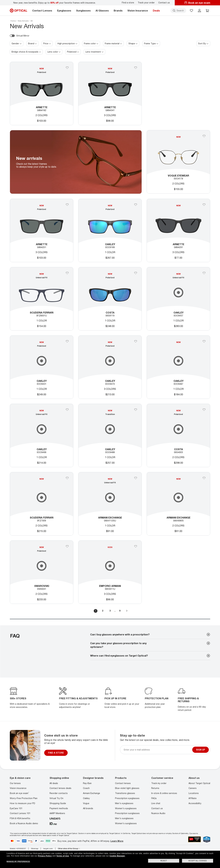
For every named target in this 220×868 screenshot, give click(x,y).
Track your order (146, 3)
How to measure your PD (22, 803)
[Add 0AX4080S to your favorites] (204, 478)
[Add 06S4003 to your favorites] (204, 410)
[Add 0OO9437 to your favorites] (204, 273)
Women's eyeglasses (126, 808)
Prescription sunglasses (127, 813)
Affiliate (193, 798)
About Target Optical (199, 783)
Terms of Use (63, 856)
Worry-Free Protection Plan (24, 798)
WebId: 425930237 (18, 849)
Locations (194, 793)
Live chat (156, 803)
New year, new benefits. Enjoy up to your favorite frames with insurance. (54, 3)
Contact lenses (123, 783)
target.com (48, 849)
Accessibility (195, 803)
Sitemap (35, 849)
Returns (155, 788)
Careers (193, 788)
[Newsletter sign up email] (157, 750)
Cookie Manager (117, 856)
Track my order (159, 783)
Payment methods (59, 808)
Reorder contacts (59, 793)
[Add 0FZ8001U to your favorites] (67, 273)
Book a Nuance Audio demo (24, 823)
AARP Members (57, 813)
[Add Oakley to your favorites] (67, 341)
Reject (164, 861)
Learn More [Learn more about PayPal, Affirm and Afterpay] (117, 841)
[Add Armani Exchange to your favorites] (136, 478)
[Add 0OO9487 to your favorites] (204, 341)
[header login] (199, 11)
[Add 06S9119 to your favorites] (136, 273)
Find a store (128, 3)
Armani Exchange (92, 793)
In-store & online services (164, 793)
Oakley (86, 798)
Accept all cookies (198, 861)
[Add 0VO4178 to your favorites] (204, 136)
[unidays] (55, 818)
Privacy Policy (45, 856)
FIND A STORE (56, 753)
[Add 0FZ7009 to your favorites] (67, 478)
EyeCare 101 (16, 808)
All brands (88, 808)
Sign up (201, 750)
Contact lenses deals (60, 788)
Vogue (86, 803)
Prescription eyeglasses (127, 798)
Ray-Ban (87, 783)
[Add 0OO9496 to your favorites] (67, 410)
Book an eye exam (19, 793)
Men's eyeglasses (124, 803)
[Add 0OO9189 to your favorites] (136, 205)
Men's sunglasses (124, 818)
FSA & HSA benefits (20, 818)
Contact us (164, 3)
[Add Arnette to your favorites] (67, 68)
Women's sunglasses (126, 823)
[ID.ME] (53, 823)
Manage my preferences (18, 861)
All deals (54, 783)
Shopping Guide (58, 803)
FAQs (154, 798)
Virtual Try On (56, 798)
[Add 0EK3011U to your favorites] (136, 546)
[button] (191, 11)
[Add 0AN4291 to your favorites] (204, 205)
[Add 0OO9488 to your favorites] (136, 410)
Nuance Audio (158, 813)
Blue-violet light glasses (127, 788)
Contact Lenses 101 (20, 813)
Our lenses (15, 783)
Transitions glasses (125, 793)
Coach (86, 788)
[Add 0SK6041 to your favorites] (67, 546)
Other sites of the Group (69, 849)
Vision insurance (18, 788)
